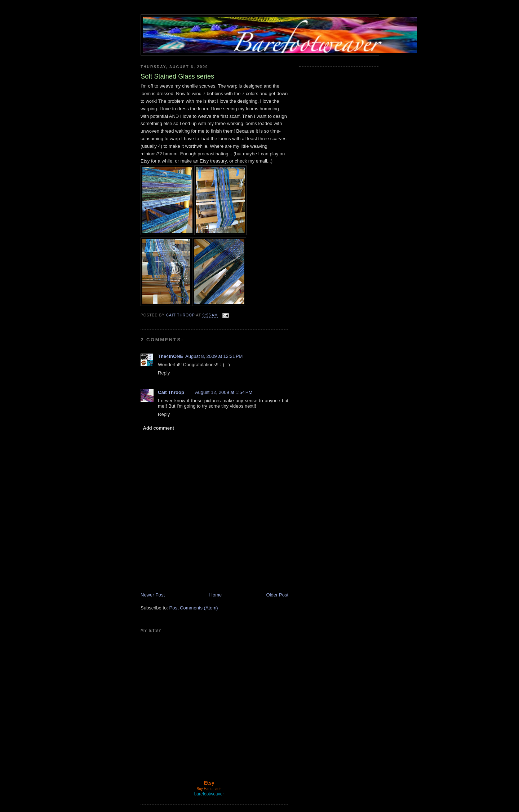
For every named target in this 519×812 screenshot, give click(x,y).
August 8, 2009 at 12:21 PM (214, 356)
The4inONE (170, 356)
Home (216, 595)
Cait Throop (171, 392)
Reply (164, 373)
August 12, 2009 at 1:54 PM (224, 392)
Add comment (159, 428)
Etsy (209, 783)
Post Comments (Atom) (194, 608)
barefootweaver (209, 794)
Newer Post (153, 595)
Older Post (277, 595)
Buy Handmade (209, 789)
